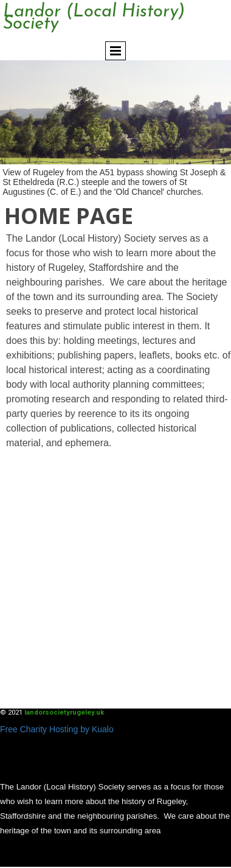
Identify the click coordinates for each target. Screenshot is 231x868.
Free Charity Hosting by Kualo (57, 729)
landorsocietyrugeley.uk (64, 712)
